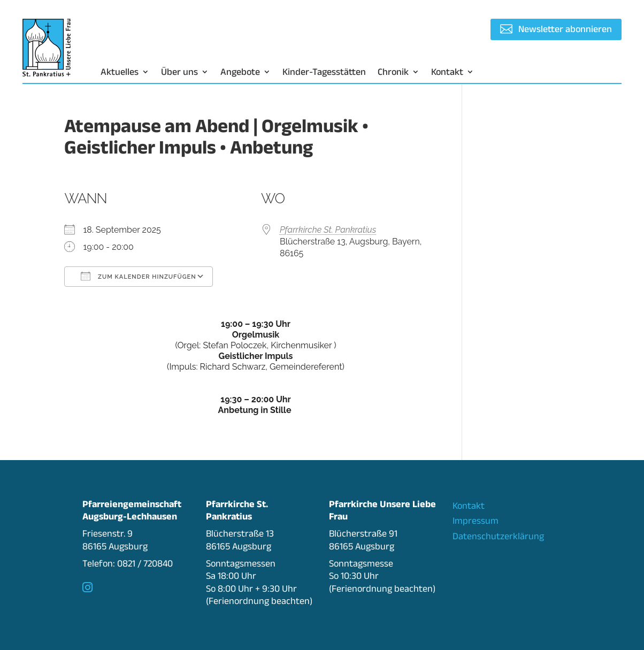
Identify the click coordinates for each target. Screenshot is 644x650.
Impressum (476, 521)
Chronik (393, 72)
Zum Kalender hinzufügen (138, 276)
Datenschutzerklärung (498, 536)
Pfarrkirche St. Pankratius (328, 230)
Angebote (240, 72)
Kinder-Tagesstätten (324, 72)
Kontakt (447, 72)
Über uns (179, 72)
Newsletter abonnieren (565, 29)
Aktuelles (120, 72)
